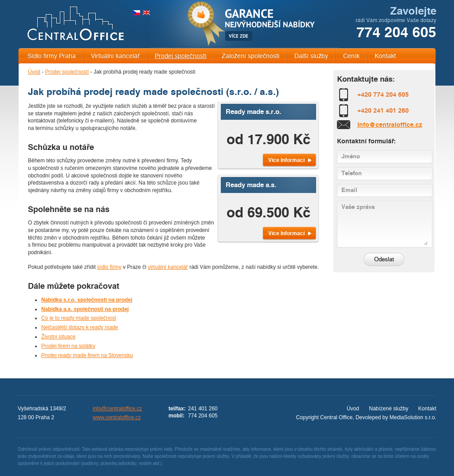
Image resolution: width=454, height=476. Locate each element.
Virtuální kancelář (115, 56)
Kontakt (385, 56)
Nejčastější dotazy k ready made (80, 327)
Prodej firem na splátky (68, 346)
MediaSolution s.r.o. (413, 417)
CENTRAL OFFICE (76, 24)
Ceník (351, 56)
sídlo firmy (109, 267)
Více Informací (286, 160)
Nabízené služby (389, 409)
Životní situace (58, 337)
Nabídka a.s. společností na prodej (85, 309)
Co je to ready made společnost (79, 318)
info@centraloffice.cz (390, 125)
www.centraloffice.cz (117, 417)
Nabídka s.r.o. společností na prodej (87, 300)
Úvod (34, 72)
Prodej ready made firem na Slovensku (87, 355)
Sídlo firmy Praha (52, 56)
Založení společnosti (250, 56)
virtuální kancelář (168, 267)
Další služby (311, 56)
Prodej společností (181, 56)
